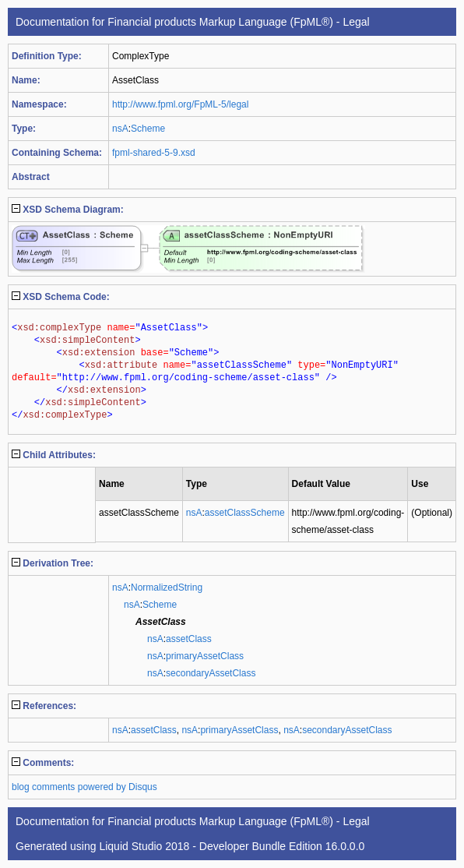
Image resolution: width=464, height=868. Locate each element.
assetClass (189, 639)
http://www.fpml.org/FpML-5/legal (180, 104)
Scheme (148, 129)
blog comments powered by (84, 787)
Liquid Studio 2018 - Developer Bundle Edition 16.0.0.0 (232, 846)
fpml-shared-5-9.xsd (154, 153)
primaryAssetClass (205, 656)
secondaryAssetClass (211, 673)
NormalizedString (167, 587)
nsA (120, 129)
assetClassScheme (245, 513)
